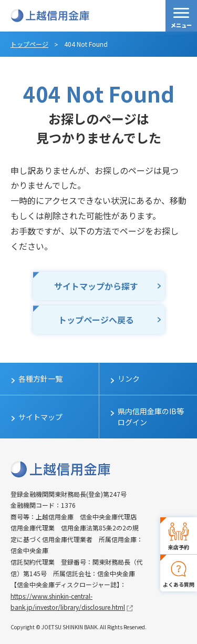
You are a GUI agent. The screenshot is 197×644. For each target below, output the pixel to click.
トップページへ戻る (96, 320)
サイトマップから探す (96, 286)
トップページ (29, 44)
